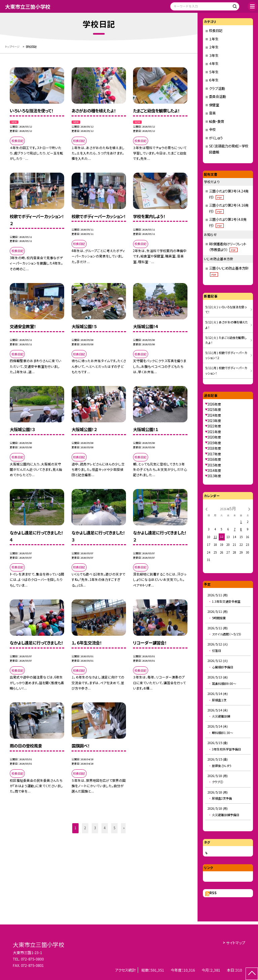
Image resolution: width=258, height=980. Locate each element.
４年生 (214, 63)
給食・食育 (217, 121)
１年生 (214, 39)
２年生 (214, 47)
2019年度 (214, 443)
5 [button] (114, 828)
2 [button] (85, 828)
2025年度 (214, 410)
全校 (212, 129)
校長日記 (216, 30)
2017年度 (214, 454)
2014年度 (214, 470)
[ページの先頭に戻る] (252, 974)
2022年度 (214, 426)
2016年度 (214, 459)
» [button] (124, 828)
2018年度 (214, 448)
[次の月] (249, 509)
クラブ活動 (217, 88)
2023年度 (214, 421)
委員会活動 (217, 96)
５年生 (214, 72)
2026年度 (214, 404)
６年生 (214, 80)
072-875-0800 (32, 959)
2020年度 (214, 437)
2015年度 (214, 465)
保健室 (214, 105)
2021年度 (214, 432)
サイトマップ (236, 943)
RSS (213, 893)
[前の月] (206, 509)
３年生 (214, 55)
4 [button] (105, 828)
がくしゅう (216, 138)
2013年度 (214, 476)
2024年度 (214, 415)
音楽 (212, 113)
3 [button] (95, 828)
